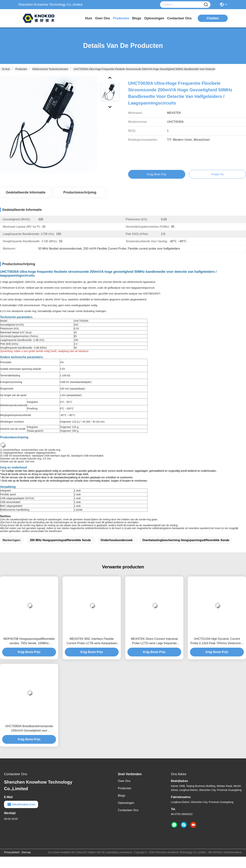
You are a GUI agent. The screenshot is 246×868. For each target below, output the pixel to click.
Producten (21, 69)
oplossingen (154, 18)
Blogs (122, 796)
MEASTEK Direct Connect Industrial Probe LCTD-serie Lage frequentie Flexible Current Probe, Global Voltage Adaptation (154, 641)
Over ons (124, 781)
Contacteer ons (128, 810)
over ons (103, 18)
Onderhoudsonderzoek (117, 540)
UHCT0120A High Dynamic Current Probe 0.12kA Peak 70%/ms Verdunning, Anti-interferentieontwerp (217, 641)
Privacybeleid (12, 852)
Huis (89, 18)
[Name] (206, 5)
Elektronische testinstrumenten (50, 69)
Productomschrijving (80, 192)
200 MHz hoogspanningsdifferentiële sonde (60, 540)
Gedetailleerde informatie (26, 192)
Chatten (213, 18)
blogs (137, 18)
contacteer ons (179, 18)
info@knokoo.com (21, 804)
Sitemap (26, 852)
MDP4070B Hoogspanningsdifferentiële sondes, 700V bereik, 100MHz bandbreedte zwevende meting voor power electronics (29, 641)
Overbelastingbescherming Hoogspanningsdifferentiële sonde (186, 540)
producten (121, 18)
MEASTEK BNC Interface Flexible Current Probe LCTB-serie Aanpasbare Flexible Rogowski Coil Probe (92, 641)
